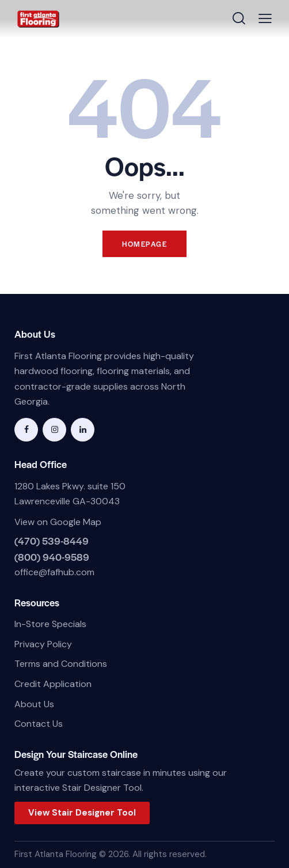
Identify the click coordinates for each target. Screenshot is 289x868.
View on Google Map (58, 522)
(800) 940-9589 (52, 557)
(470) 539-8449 (52, 541)
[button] (265, 19)
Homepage (144, 244)
